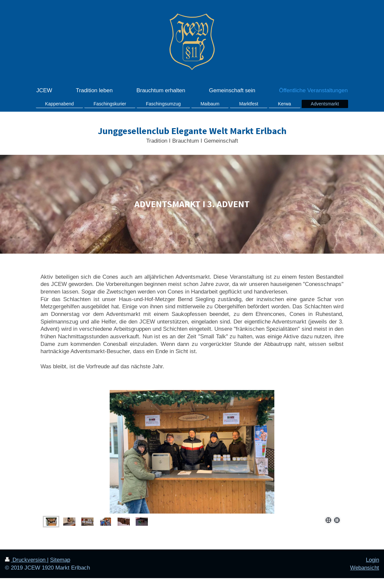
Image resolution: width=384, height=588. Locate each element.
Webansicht (365, 568)
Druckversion (26, 560)
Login (372, 560)
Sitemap (60, 560)
